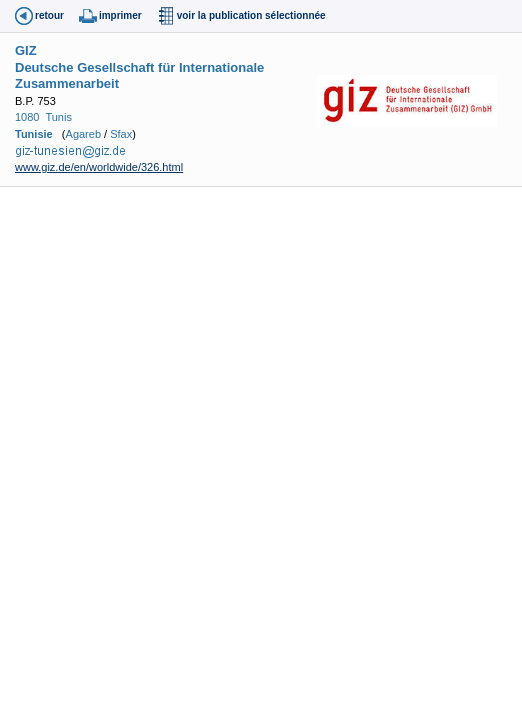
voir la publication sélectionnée (251, 15)
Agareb (83, 134)
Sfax (121, 134)
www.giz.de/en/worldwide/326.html (99, 167)
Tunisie (34, 134)
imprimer (120, 15)
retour (49, 15)
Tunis (58, 117)
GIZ (26, 50)
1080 (27, 117)
